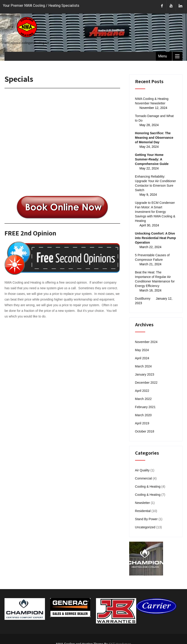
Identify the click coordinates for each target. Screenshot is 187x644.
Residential (143, 511)
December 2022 (146, 383)
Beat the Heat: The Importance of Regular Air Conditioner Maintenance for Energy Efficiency (155, 279)
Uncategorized (145, 527)
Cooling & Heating (148, 487)
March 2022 (143, 399)
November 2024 (146, 342)
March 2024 (143, 366)
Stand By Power (146, 519)
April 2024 (142, 358)
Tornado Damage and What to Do (154, 118)
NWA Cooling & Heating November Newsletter (152, 101)
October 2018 (145, 431)
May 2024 (142, 350)
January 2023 (145, 374)
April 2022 (142, 391)
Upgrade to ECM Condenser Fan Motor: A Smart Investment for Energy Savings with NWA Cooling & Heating (155, 212)
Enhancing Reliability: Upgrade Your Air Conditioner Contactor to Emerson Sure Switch (155, 183)
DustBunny (143, 298)
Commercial (144, 478)
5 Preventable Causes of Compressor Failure (152, 257)
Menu (162, 56)
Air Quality (142, 470)
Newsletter (143, 503)
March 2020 (143, 415)
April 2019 (142, 423)
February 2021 (145, 407)
